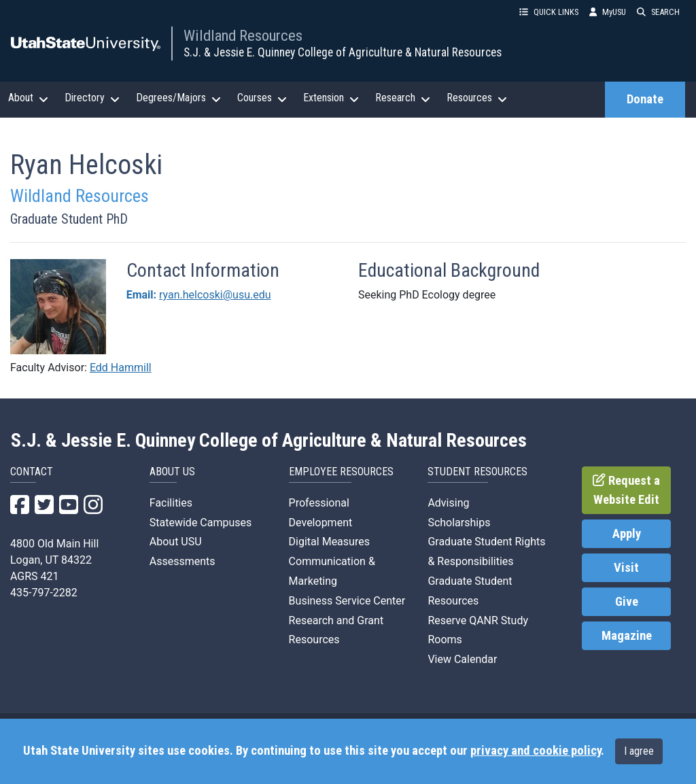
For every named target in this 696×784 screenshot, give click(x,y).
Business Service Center (347, 601)
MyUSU (608, 12)
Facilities (171, 503)
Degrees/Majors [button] (178, 98)
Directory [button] (92, 98)
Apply (627, 534)
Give (627, 602)
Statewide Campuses (201, 523)
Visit (626, 568)
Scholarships (459, 523)
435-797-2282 (44, 593)
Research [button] (403, 98)
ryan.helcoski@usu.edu (215, 295)
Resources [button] (477, 98)
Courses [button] (262, 98)
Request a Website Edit (626, 490)
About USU (176, 542)
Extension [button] (331, 98)
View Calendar (462, 659)
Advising (448, 503)
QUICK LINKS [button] (549, 12)
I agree (639, 751)
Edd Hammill (121, 368)
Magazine (627, 636)
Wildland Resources (243, 35)
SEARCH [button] (658, 12)
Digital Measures (329, 542)
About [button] (28, 98)
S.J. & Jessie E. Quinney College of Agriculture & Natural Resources (343, 52)
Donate (645, 99)
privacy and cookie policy (536, 751)
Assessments (182, 561)
